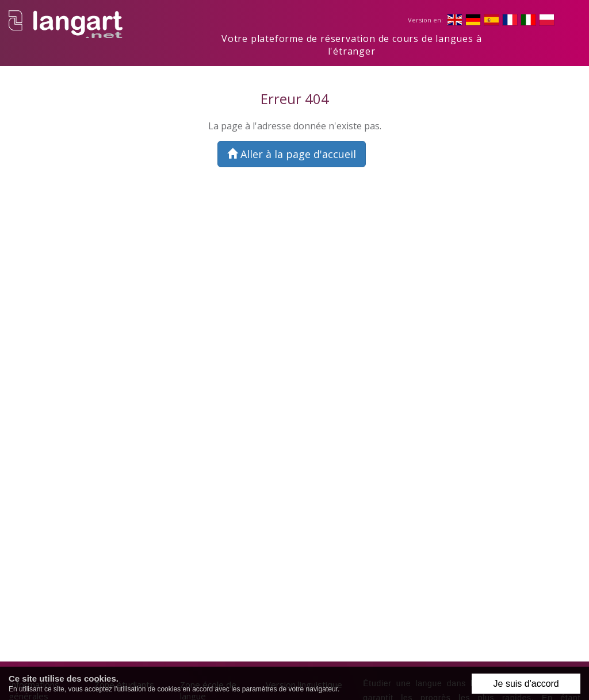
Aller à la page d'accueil (292, 154)
